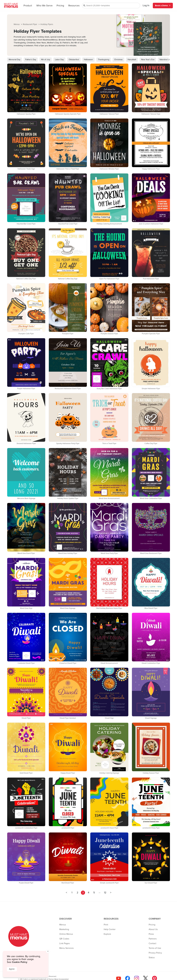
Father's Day (31, 60)
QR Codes (64, 939)
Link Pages (65, 943)
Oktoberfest (74, 60)
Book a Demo (163, 6)
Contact (152, 943)
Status (152, 958)
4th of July (46, 60)
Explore (107, 934)
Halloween (88, 60)
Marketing (64, 929)
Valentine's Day (166, 60)
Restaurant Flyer (30, 24)
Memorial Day (15, 60)
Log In (146, 6)
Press (151, 934)
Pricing (60, 6)
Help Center (110, 929)
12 (105, 893)
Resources (74, 6)
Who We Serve (44, 6)
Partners (153, 939)
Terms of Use (155, 948)
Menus (17, 24)
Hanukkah (132, 60)
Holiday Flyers (47, 24)
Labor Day (59, 60)
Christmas (118, 60)
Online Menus (66, 934)
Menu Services (66, 948)
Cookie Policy (20, 962)
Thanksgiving (104, 60)
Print (106, 925)
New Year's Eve (148, 60)
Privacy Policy (155, 953)
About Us (153, 929)
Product (28, 6)
